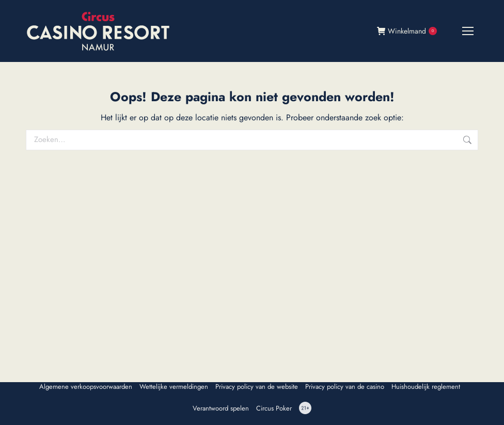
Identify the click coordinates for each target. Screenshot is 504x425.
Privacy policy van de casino (345, 387)
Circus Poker (274, 408)
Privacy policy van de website (257, 387)
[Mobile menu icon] (468, 31)
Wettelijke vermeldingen (174, 387)
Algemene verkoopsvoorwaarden (86, 387)
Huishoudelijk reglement (426, 387)
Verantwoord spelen (221, 408)
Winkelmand (407, 31)
